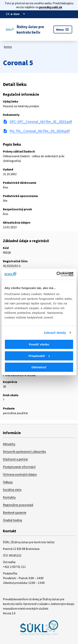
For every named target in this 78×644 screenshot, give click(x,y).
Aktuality (9, 444)
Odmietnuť (39, 367)
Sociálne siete (12, 490)
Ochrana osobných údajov (20, 474)
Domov (8, 47)
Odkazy (8, 482)
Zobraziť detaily (55, 333)
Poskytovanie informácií (19, 467)
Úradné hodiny (12, 520)
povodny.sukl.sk (51, 7)
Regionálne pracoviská (18, 505)
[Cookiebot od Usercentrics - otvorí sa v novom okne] (56, 274)
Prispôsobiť (39, 356)
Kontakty (9, 497)
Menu (63, 29)
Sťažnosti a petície (15, 459)
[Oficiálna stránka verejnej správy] (18, 14)
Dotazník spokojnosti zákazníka (24, 451)
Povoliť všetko (39, 344)
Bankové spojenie (15, 512)
